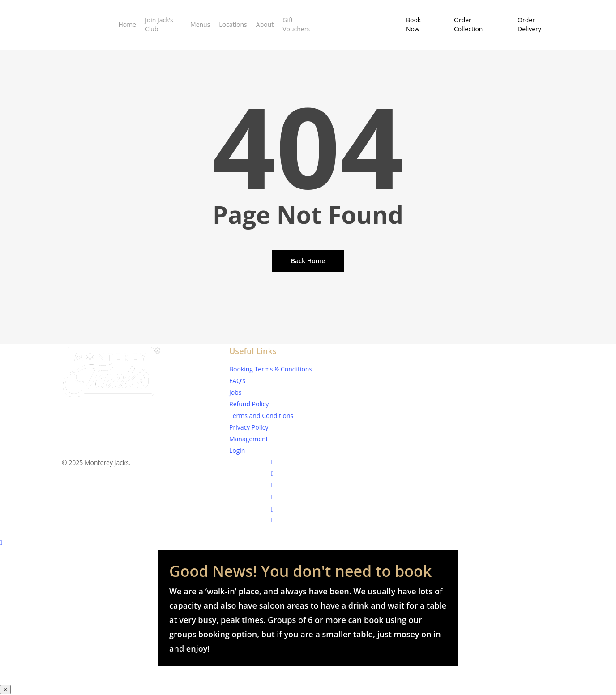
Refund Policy (249, 404)
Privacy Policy (249, 427)
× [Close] (5, 689)
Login (237, 450)
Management (249, 439)
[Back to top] (308, 543)
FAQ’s (237, 381)
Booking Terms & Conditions (271, 369)
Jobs (235, 392)
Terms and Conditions (261, 416)
